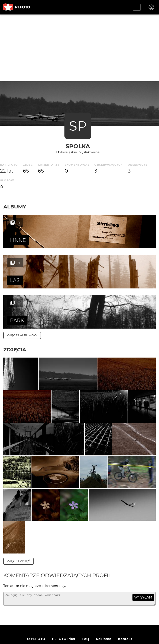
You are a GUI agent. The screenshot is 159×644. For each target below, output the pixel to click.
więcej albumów (22, 295)
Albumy (15, 207)
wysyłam (143, 564)
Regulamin (59, 622)
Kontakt (125, 608)
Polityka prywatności (92, 622)
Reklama (104, 608)
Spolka (78, 146)
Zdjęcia (15, 309)
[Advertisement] (79, 48)
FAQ (85, 608)
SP (78, 126)
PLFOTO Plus (63, 608)
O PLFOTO (36, 608)
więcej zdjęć (19, 528)
